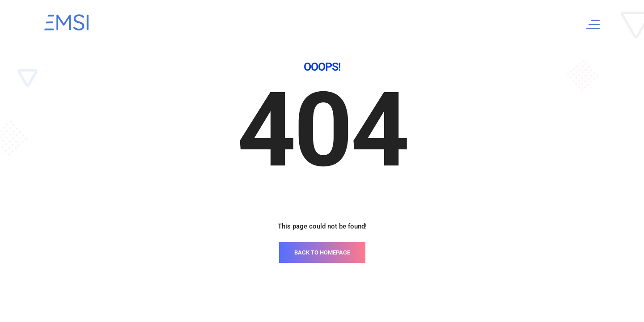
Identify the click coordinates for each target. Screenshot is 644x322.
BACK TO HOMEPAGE (322, 252)
